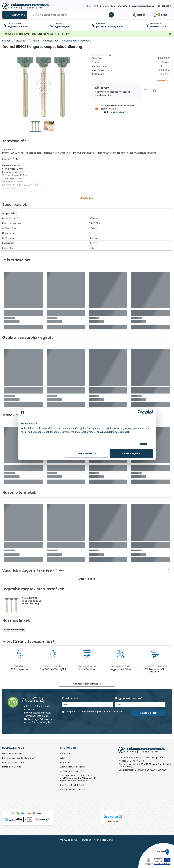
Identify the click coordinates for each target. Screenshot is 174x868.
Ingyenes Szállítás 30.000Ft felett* (19, 758)
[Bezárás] (170, 34)
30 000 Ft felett (15, 24)
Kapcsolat (65, 754)
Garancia (65, 763)
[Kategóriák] (15, 15)
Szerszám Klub (108, 6)
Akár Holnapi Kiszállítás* (72, 771)
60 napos (101, 24)
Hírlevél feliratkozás (12, 754)
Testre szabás (87, 453)
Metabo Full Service (12, 767)
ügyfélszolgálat (63, 26)
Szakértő (59, 24)
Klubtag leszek (148, 713)
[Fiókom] (139, 15)
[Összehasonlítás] (155, 91)
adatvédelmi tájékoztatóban (96, 712)
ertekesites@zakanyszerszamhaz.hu (136, 6)
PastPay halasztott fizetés (73, 785)
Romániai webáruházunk (73, 790)
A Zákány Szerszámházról (87, 684)
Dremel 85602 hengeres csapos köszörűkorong (31, 601)
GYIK (96, 6)
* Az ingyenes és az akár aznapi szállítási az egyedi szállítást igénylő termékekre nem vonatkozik (78, 778)
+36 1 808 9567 (163, 6)
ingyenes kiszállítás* (18, 26)
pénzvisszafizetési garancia (110, 26)
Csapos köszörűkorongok (14, 630)
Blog (89, 6)
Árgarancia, (156, 24)
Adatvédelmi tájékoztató (73, 767)
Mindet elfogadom (131, 453)
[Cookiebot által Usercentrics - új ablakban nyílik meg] (140, 412)
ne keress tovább (159, 26)
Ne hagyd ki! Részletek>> (56, 34)
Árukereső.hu (113, 821)
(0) (111, 55)
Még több (85, 198)
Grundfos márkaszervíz (14, 763)
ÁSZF (63, 758)
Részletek (142, 444)
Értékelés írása (87, 579)
